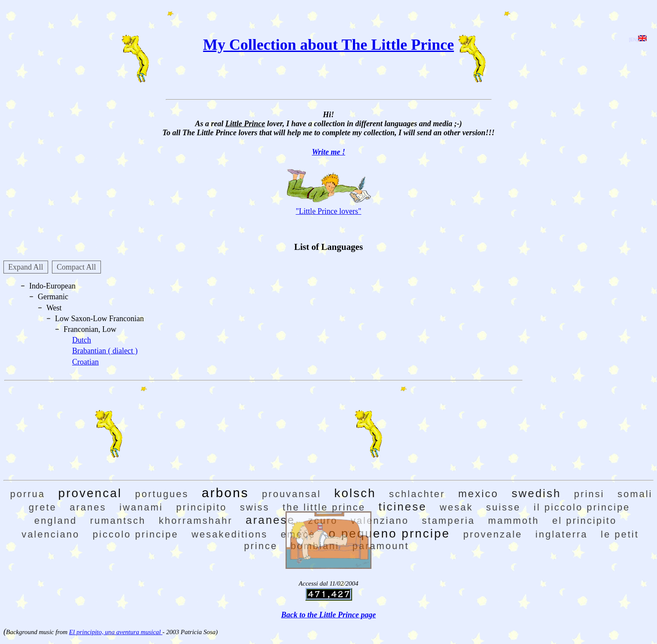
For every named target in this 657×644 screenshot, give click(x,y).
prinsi (589, 494)
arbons (225, 493)
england (56, 521)
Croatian (85, 362)
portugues (162, 494)
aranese (270, 520)
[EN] (638, 39)
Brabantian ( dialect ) (105, 351)
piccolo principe (136, 534)
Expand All (26, 267)
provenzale (493, 534)
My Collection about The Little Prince (328, 45)
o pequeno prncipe (389, 533)
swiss (255, 507)
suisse (503, 507)
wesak (456, 507)
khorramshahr (196, 521)
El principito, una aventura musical (116, 632)
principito (201, 507)
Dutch (82, 340)
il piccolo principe (582, 507)
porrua (27, 494)
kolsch (355, 493)
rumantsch (118, 521)
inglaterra (562, 534)
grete (43, 507)
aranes (88, 507)
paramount (381, 546)
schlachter (417, 494)
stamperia (449, 521)
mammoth (514, 521)
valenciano (50, 534)
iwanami (141, 507)
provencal (90, 493)
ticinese (402, 507)
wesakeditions (230, 534)
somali (635, 494)
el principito (584, 521)
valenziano (380, 521)
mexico (478, 494)
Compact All (76, 267)
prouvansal (292, 494)
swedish (536, 493)
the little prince (324, 507)
